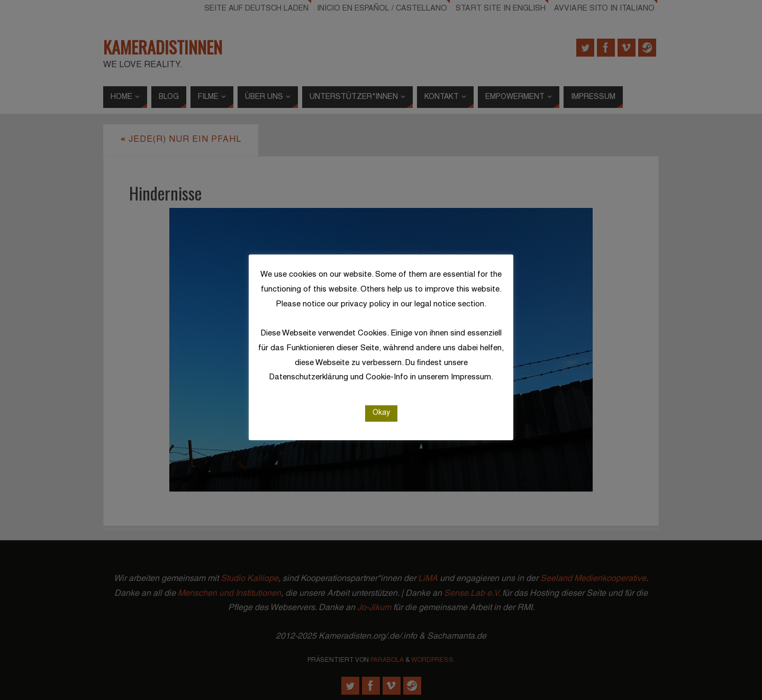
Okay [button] (381, 413)
